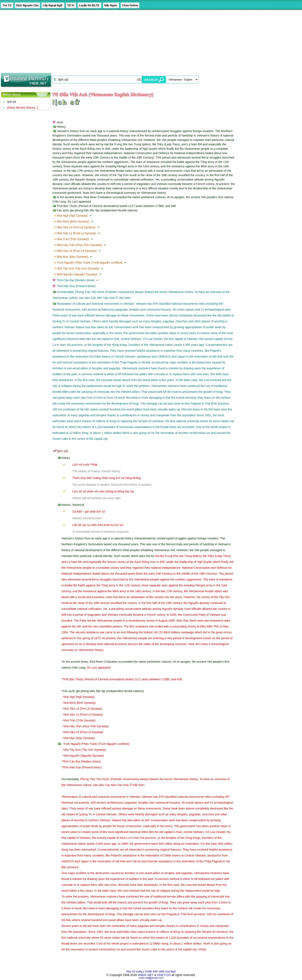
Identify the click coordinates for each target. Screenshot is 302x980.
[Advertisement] (126, 40)
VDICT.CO (164, 975)
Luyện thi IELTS (89, 5)
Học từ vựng (134, 971)
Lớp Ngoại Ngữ (53, 5)
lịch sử (12, 102)
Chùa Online (130, 5)
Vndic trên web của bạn (160, 971)
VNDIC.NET (145, 975)
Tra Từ (7, 5)
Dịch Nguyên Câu (27, 5)
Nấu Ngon (111, 5)
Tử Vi (71, 5)
